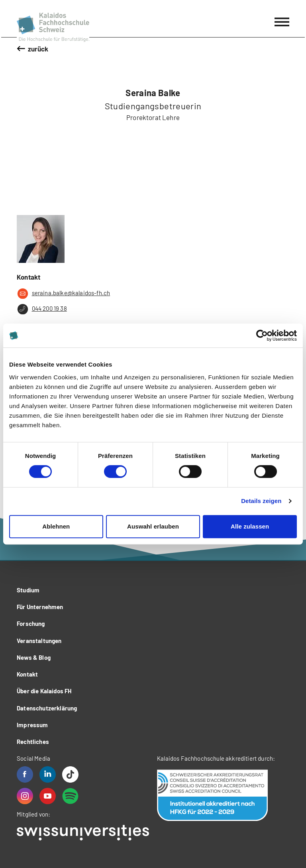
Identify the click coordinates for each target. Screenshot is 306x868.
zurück (38, 49)
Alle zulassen (250, 526)
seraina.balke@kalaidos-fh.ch (63, 294)
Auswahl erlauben (153, 526)
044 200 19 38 (42, 309)
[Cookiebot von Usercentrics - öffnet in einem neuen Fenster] (262, 335)
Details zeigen (261, 501)
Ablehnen (56, 526)
